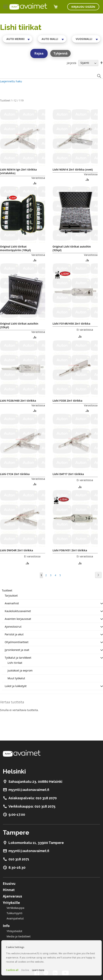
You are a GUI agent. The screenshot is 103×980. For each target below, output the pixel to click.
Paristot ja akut (14, 634)
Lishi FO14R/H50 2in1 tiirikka (71, 324)
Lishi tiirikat (15, 663)
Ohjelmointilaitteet (17, 642)
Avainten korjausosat (18, 619)
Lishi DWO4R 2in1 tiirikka (16, 550)
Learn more (38, 970)
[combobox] (17, 39)
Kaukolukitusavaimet (18, 611)
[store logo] (28, 6)
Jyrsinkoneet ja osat (17, 650)
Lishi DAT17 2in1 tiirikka (68, 474)
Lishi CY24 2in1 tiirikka (15, 474)
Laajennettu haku (11, 81)
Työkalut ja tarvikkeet (18, 658)
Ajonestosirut (13, 627)
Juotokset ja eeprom (20, 670)
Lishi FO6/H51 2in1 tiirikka (70, 550)
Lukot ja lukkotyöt (16, 686)
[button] (35, 183)
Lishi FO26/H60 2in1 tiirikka (18, 401)
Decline (25, 970)
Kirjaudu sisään (83, 7)
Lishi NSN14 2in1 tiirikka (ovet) (73, 169)
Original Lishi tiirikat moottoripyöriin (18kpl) (15, 248)
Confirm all (12, 970)
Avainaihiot (12, 603)
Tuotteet (7, 590)
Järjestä (72, 63)
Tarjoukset (11, 596)
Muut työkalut (16, 678)
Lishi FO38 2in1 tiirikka (67, 401)
